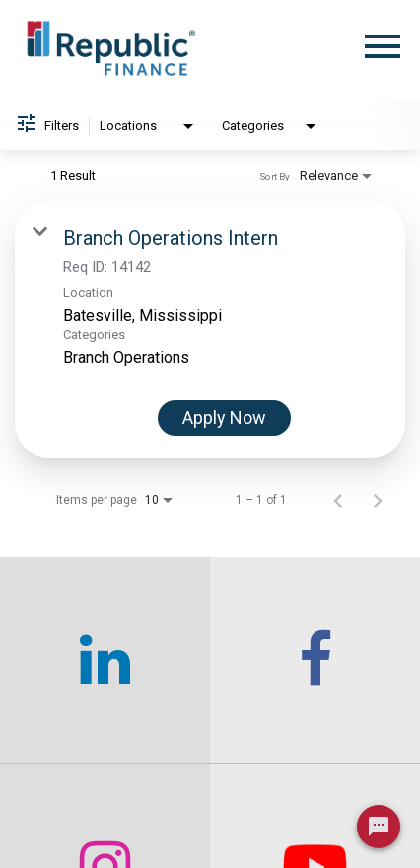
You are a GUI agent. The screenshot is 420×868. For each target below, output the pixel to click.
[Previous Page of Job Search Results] (338, 500)
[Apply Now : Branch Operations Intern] (224, 418)
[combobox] (148, 127)
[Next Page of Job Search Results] (378, 500)
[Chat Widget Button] (379, 827)
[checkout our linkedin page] (105, 661)
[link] (210, 329)
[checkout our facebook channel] (315, 661)
